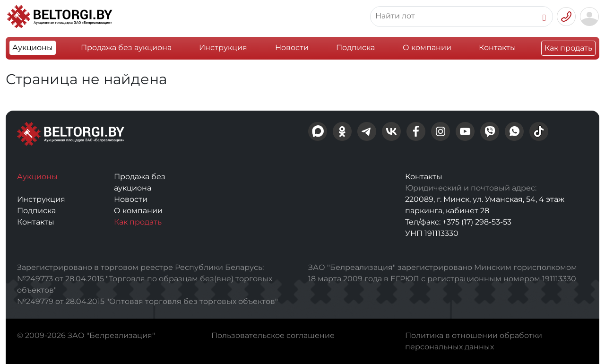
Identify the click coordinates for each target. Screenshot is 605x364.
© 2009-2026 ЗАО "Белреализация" (86, 335)
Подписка (355, 48)
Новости (292, 48)
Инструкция (223, 48)
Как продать (568, 48)
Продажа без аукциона (126, 48)
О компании (427, 48)
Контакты (497, 48)
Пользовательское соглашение (273, 335)
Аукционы (33, 48)
